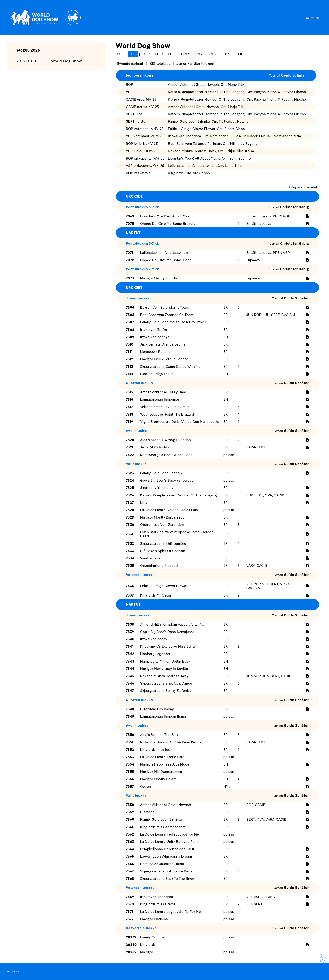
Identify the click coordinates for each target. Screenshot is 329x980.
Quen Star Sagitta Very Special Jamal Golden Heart (177, 534)
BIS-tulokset (160, 64)
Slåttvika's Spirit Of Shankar (163, 551)
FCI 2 (133, 54)
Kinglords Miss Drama (158, 904)
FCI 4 (159, 54)
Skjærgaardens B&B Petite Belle (166, 871)
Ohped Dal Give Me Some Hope (166, 260)
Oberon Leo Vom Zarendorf (162, 525)
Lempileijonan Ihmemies (160, 399)
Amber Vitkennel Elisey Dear (163, 392)
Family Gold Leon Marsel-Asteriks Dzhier (173, 322)
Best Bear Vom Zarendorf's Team (167, 315)
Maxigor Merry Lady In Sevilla (164, 669)
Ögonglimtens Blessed (159, 565)
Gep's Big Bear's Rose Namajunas (167, 632)
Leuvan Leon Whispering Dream (166, 856)
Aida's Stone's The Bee (159, 735)
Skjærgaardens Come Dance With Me (170, 367)
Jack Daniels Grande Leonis (163, 344)
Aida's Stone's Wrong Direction (166, 440)
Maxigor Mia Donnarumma (161, 772)
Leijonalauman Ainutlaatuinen (164, 253)
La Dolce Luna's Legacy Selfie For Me (171, 912)
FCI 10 (238, 54)
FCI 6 (186, 54)
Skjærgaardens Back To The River (167, 879)
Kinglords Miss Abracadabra (163, 827)
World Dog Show (67, 61)
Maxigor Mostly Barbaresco (162, 517)
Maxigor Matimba (154, 919)
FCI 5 (172, 54)
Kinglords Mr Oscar (156, 595)
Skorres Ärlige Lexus (157, 374)
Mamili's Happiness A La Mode (165, 764)
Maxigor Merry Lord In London (164, 359)
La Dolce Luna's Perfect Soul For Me (170, 834)
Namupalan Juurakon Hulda (162, 864)
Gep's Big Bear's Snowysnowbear (168, 480)
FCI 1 (121, 54)
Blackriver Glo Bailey (157, 709)
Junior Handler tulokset (195, 64)
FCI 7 (198, 54)
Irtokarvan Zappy (154, 639)
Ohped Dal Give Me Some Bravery (168, 224)
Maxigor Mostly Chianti (159, 779)
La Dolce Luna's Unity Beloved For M (170, 842)
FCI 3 (146, 54)
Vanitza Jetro (151, 558)
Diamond (147, 812)
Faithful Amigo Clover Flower (164, 586)
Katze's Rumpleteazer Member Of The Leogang (179, 495)
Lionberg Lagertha (155, 654)
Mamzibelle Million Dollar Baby (165, 661)
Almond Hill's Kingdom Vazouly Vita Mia (172, 624)
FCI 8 (212, 54)
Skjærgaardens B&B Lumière (163, 543)
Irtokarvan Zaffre (154, 330)
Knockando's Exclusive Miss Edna (167, 646)
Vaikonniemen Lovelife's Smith (165, 407)
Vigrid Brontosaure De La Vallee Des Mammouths (180, 422)
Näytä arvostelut (304, 187)
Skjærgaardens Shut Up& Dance (166, 683)
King (144, 503)
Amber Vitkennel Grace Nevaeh (166, 805)
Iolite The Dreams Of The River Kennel (171, 742)
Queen (146, 786)
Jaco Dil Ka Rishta (155, 447)
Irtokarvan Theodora (157, 897)
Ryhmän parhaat (130, 64)
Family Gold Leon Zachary (161, 473)
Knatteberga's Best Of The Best (166, 455)
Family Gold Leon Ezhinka (161, 819)
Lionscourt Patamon (156, 352)
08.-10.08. (28, 61)
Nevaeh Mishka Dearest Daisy (164, 676)
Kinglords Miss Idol (156, 750)
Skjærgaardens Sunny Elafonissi (166, 691)
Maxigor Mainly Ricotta (159, 278)
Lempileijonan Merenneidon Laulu (168, 849)
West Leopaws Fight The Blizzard (167, 414)
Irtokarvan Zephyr (155, 337)
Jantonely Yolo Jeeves (159, 488)
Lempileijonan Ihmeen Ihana (163, 716)
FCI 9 (225, 54)
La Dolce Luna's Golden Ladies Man (169, 510)
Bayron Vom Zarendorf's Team (164, 307)
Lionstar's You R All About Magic (166, 216)
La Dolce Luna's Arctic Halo (162, 757)
